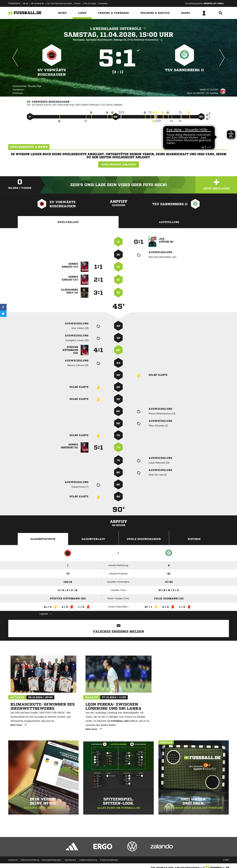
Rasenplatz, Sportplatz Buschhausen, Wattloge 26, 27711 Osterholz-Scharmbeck (118, 40)
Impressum (13, 860)
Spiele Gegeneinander (144, 539)
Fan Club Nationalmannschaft (59, 3)
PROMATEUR (14, 3)
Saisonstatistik (43, 539)
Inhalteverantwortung (88, 860)
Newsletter (103, 3)
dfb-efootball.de (37, 3)
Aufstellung (169, 222)
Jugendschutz (70, 860)
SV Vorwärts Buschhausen (52, 72)
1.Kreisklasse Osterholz (118, 29)
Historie (194, 539)
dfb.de (26, 3)
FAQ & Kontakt (90, 3)
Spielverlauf (68, 222)
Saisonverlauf (93, 539)
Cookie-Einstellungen (109, 860)
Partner (78, 3)
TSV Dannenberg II (184, 70)
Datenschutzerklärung (30, 860)
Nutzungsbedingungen (52, 860)
